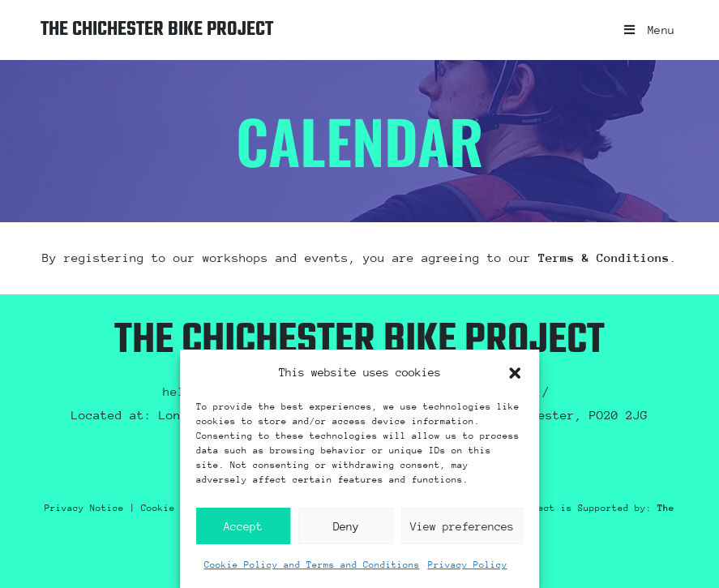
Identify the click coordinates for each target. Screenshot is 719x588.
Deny (346, 526)
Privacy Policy (468, 565)
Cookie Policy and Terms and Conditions (312, 565)
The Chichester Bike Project (197, 30)
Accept (243, 526)
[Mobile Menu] (644, 30)
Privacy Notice (84, 508)
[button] (515, 373)
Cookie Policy (178, 508)
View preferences (462, 526)
